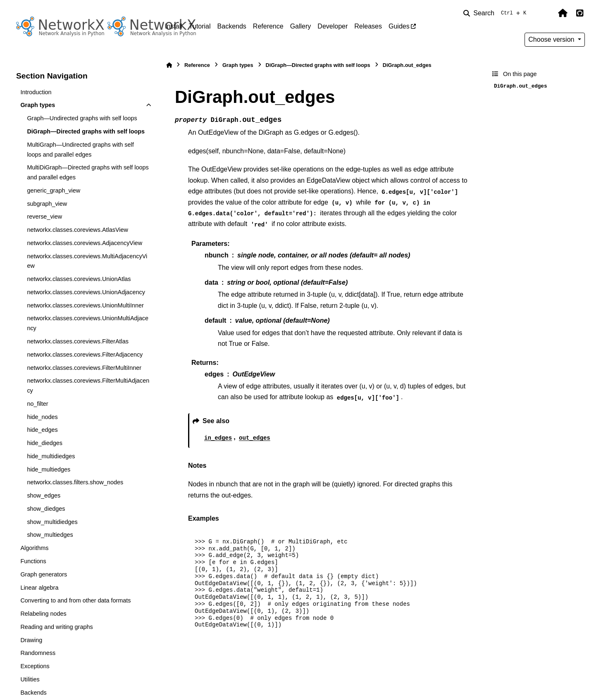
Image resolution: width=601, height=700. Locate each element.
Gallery (301, 26)
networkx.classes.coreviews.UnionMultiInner (85, 305)
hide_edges (42, 430)
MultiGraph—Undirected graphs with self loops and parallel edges (80, 150)
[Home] (169, 65)
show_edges (44, 495)
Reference (268, 26)
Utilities (30, 679)
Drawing (31, 640)
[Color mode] (545, 13)
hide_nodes (42, 417)
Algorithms (34, 548)
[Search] (496, 13)
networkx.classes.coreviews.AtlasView (77, 230)
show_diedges (46, 509)
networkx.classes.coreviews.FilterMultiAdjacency (88, 386)
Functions (33, 561)
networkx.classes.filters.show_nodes (75, 482)
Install (174, 26)
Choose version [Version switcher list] (552, 39)
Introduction (36, 92)
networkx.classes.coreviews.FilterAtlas (78, 341)
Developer (333, 26)
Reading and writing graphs (56, 627)
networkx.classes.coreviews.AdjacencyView (85, 243)
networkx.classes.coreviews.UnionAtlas (79, 279)
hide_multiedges (49, 469)
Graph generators (44, 574)
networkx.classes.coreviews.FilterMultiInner (84, 368)
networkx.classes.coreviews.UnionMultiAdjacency (88, 323)
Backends (232, 26)
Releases (368, 26)
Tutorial (200, 26)
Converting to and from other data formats (75, 600)
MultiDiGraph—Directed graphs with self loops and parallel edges (88, 172)
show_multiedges (50, 535)
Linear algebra (39, 588)
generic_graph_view (54, 190)
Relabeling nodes (43, 614)
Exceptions (35, 666)
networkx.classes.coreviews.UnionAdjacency (86, 292)
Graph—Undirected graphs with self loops (82, 118)
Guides (399, 26)
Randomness (38, 653)
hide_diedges (45, 443)
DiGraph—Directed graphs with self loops (86, 131)
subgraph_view (47, 204)
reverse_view (44, 217)
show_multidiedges (52, 522)
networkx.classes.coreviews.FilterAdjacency (85, 355)
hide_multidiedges (51, 456)
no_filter (37, 404)
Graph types (38, 105)
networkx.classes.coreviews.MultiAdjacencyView (87, 261)
